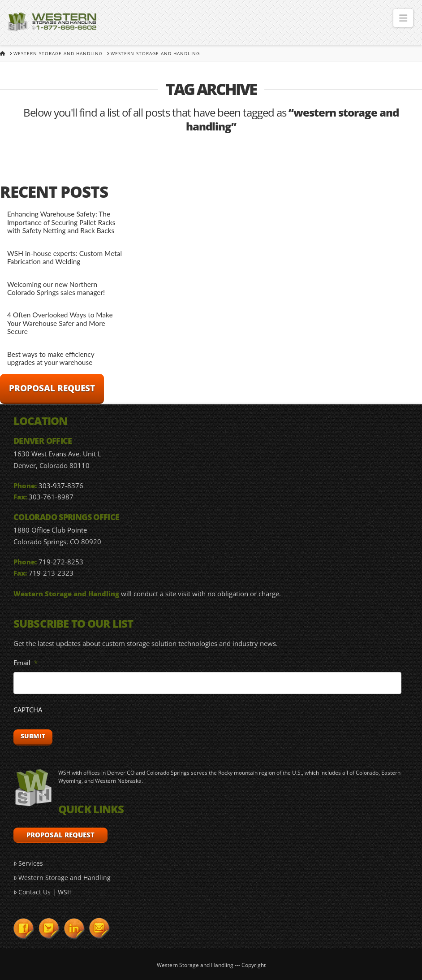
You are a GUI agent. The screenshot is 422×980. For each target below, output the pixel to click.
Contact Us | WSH (43, 892)
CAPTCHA (28, 710)
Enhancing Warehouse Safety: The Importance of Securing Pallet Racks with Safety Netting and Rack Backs (61, 222)
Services (28, 863)
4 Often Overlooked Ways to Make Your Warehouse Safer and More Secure (60, 323)
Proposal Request (52, 388)
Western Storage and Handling (62, 878)
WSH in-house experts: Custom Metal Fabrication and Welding (65, 258)
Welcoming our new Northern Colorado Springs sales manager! (56, 288)
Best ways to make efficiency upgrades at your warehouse (51, 358)
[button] (403, 18)
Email (26, 663)
